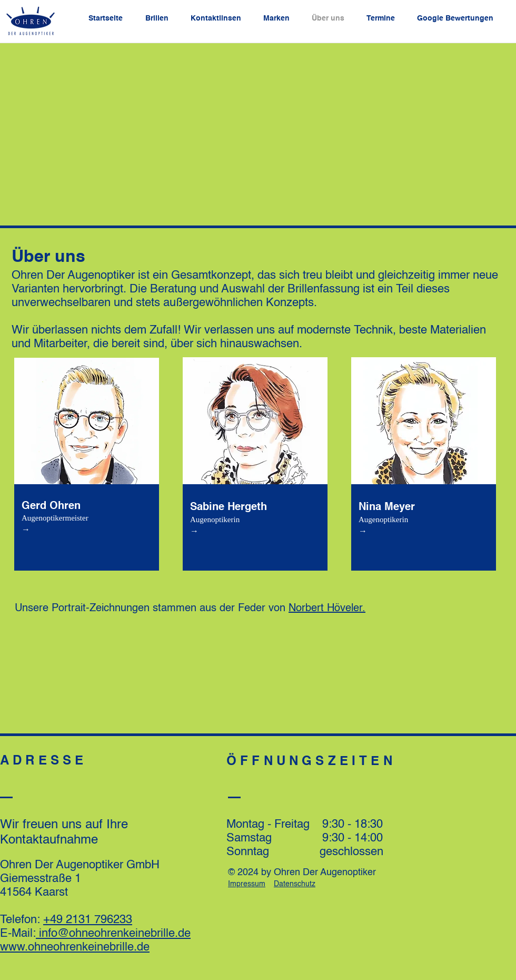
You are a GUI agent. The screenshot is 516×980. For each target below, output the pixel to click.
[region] (89, 461)
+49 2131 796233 (88, 920)
